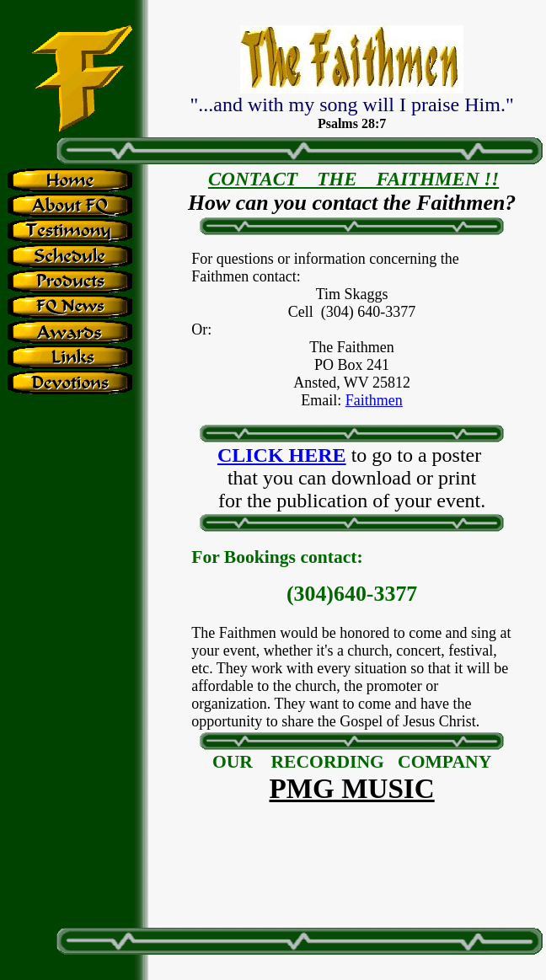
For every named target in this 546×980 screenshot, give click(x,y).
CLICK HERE (282, 455)
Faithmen (374, 400)
